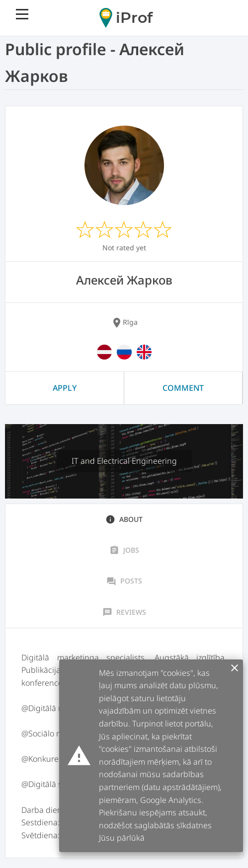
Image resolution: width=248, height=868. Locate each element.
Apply (65, 388)
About (124, 519)
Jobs (124, 550)
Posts (124, 581)
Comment (183, 388)
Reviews (124, 612)
